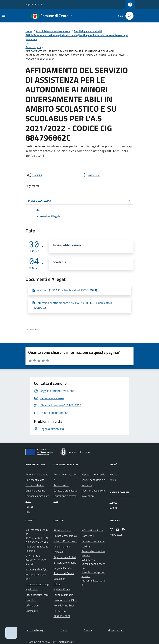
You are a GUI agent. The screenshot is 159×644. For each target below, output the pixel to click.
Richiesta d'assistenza (93, 583)
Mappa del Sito (116, 630)
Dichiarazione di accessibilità (93, 544)
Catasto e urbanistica (65, 490)
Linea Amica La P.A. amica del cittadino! (65, 603)
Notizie (113, 474)
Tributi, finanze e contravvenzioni (93, 493)
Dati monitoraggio (35, 630)
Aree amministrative (37, 474)
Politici (29, 507)
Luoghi (113, 502)
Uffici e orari (32, 605)
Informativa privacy (92, 530)
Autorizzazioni (61, 485)
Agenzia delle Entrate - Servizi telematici (65, 560)
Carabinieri (59, 579)
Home (29, 31)
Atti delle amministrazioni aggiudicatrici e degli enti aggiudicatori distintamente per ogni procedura (77, 37)
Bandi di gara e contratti (88, 31)
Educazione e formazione (65, 499)
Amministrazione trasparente (53, 31)
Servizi (65, 630)
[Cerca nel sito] (128, 16)
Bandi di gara (33, 47)
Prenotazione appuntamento (93, 574)
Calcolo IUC (60, 552)
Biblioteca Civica (62, 530)
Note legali (88, 536)
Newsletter (116, 535)
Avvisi (113, 480)
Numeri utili (32, 611)
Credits (88, 630)
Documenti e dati (35, 480)
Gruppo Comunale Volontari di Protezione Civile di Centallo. (65, 541)
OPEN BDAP (60, 611)
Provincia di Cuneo (64, 573)
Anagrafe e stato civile (65, 477)
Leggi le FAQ (88, 560)
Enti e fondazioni (35, 485)
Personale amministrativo (37, 499)
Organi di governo (35, 490)
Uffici (28, 512)
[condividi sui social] (34, 175)
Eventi (113, 508)
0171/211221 (34, 556)
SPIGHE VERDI (62, 616)
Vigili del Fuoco (62, 589)
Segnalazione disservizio (93, 566)
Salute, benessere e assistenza (93, 482)
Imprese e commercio (93, 474)
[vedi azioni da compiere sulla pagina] (91, 175)
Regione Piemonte (34, 4)
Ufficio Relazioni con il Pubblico (37, 597)
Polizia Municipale (63, 595)
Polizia (57, 584)
